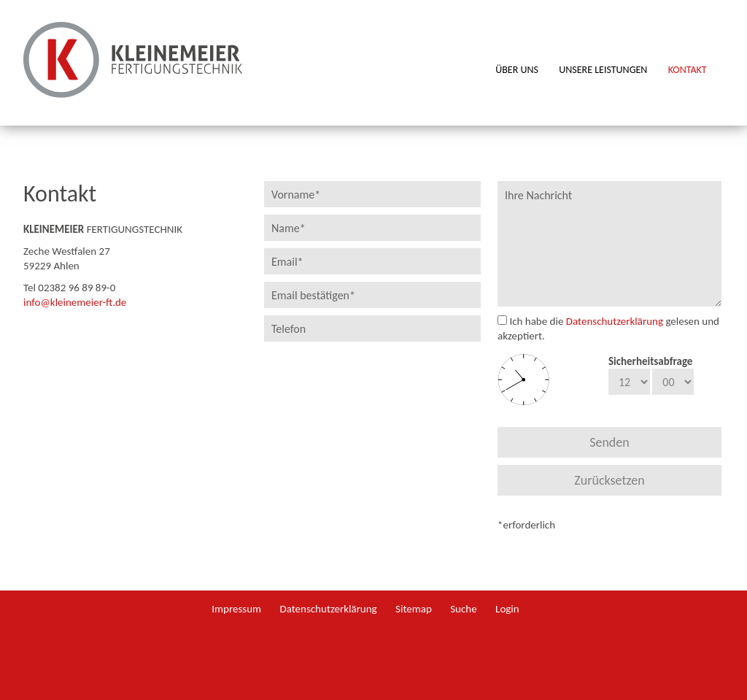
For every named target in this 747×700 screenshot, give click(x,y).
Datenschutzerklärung (615, 321)
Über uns (517, 70)
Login (507, 609)
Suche (463, 609)
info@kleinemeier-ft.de (75, 302)
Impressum (236, 609)
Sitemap (414, 609)
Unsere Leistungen (603, 70)
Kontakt (688, 70)
